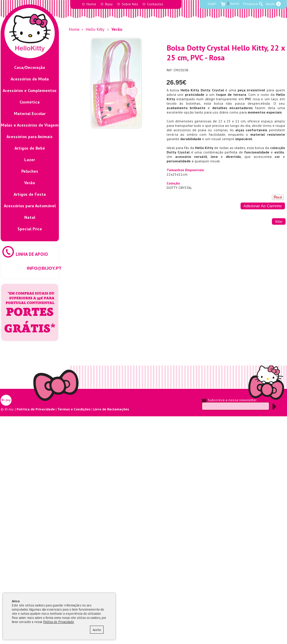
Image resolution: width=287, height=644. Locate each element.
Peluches (30, 171)
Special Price (30, 229)
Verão (30, 183)
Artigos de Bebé (30, 148)
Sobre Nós (130, 4)
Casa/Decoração (30, 67)
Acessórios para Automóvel (30, 206)
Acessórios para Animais (30, 137)
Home (91, 4)
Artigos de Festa (30, 194)
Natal (30, 217)
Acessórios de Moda (30, 79)
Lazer (30, 160)
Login (212, 3)
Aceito (97, 630)
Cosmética (30, 102)
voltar (279, 221)
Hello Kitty (95, 29)
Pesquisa (250, 4)
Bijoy (109, 4)
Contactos (155, 4)
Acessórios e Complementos (30, 90)
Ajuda (270, 4)
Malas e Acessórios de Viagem (30, 125)
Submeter (274, 407)
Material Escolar (30, 114)
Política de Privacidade (59, 622)
